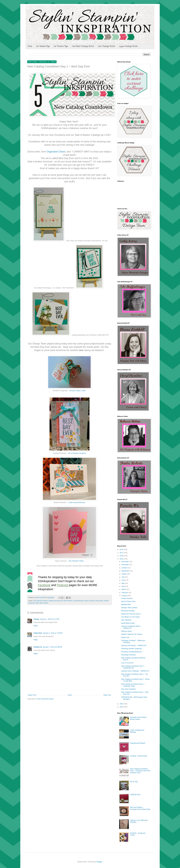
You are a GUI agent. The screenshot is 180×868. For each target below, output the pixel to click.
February (125, 593)
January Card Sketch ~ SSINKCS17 (134, 646)
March (124, 589)
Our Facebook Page (43, 46)
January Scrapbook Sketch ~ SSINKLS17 (131, 627)
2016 (122, 556)
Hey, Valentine (126, 620)
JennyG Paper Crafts (77, 391)
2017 (122, 553)
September (126, 571)
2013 (122, 707)
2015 (122, 559)
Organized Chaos (56, 152)
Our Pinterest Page (61, 46)
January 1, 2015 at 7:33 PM (53, 633)
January (125, 596)
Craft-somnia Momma (77, 502)
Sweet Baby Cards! (128, 623)
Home (30, 46)
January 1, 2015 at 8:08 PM (52, 647)
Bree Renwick (68, 601)
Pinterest (62, 585)
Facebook (44, 585)
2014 (122, 704)
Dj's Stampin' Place (76, 561)
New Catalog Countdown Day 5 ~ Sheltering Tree (133, 667)
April (123, 586)
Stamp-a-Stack (126, 631)
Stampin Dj (38, 647)
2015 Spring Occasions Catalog (43, 601)
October (125, 568)
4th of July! (134, 782)
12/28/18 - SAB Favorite (139, 756)
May (123, 583)
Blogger (99, 862)
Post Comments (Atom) (45, 699)
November (126, 565)
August (124, 574)
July (123, 577)
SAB (37, 603)
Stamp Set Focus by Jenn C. (131, 614)
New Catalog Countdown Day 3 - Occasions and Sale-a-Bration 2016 (140, 771)
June (124, 580)
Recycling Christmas (128, 655)
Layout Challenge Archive (128, 46)
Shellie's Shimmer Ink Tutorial (132, 634)
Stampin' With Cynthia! (129, 608)
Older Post (107, 695)
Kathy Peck (38, 633)
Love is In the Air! (127, 663)
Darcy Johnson (90, 601)
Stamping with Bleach (138, 743)
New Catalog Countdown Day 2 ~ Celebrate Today (133, 685)
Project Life (125, 637)
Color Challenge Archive (106, 46)
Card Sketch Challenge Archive (83, 46)
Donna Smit (99, 601)
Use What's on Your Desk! (130, 617)
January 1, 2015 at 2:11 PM (50, 619)
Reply (36, 626)
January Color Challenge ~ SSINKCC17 (135, 671)
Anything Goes (135, 795)
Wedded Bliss (126, 604)
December (126, 562)
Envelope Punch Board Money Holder (138, 718)
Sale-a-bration (44, 603)
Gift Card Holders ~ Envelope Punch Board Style (140, 808)
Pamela (36, 619)
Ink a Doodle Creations (77, 453)
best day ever (59, 601)
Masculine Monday (128, 611)
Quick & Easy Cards (128, 601)
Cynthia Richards (79, 601)
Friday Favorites (127, 598)
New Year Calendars (128, 689)
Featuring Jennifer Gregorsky (131, 649)
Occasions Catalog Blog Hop (131, 652)
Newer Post (32, 695)
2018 (122, 550)
